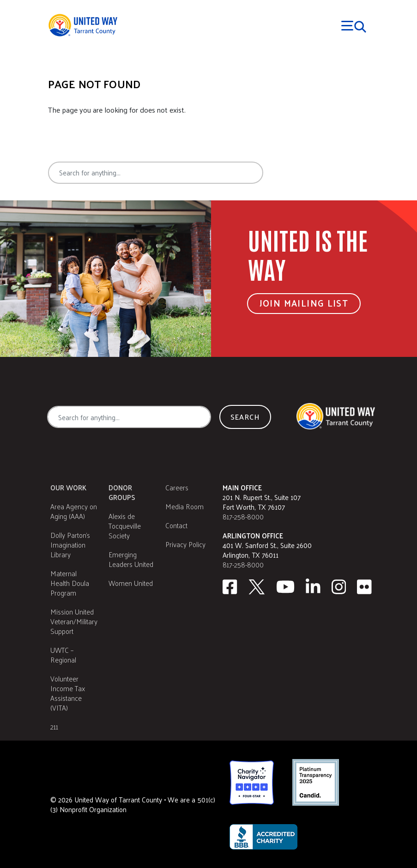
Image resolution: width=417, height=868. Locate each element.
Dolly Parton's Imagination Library (70, 545)
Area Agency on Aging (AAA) (74, 511)
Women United (131, 583)
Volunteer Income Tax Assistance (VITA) (68, 693)
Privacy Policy (185, 544)
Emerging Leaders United (131, 559)
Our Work (68, 487)
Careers (177, 487)
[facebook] (230, 587)
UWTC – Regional (63, 655)
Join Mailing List (304, 303)
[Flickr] (364, 587)
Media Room (184, 506)
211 (54, 726)
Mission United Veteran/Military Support (74, 621)
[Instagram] (339, 587)
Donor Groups (122, 492)
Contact (176, 525)
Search (297, 172)
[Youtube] (285, 587)
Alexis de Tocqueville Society (125, 526)
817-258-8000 (243, 516)
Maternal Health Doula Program (70, 583)
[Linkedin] (313, 587)
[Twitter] (257, 587)
